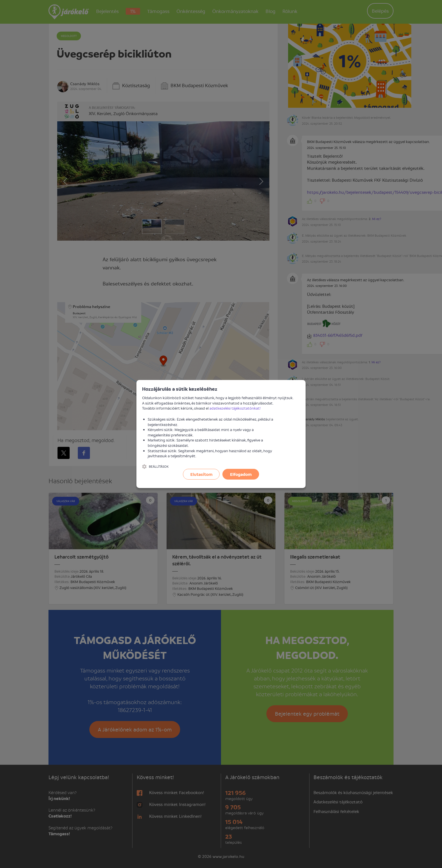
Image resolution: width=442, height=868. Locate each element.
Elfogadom (241, 474)
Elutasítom (201, 474)
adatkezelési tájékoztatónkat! (235, 408)
